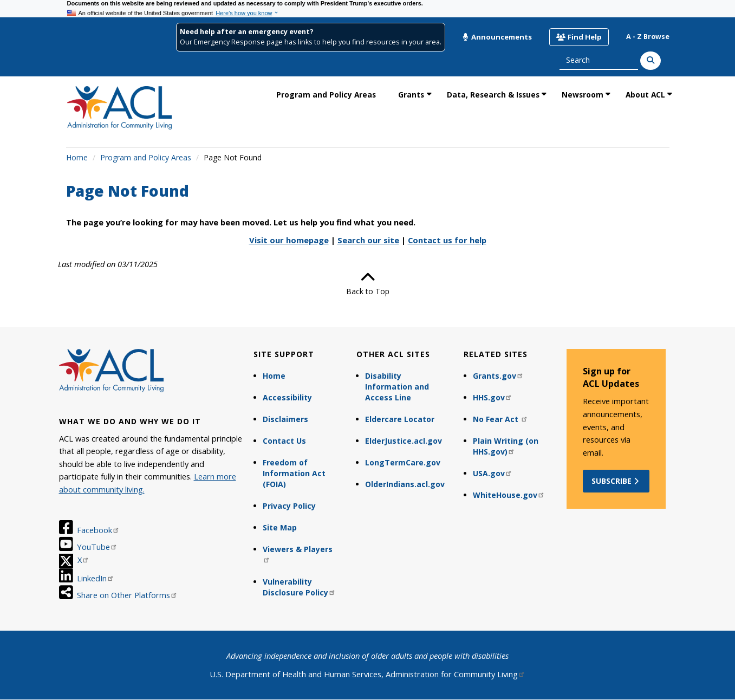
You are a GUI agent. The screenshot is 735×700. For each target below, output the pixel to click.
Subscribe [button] (616, 481)
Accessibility (287, 397)
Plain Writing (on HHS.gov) (506, 446)
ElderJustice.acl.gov (404, 441)
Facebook (98, 530)
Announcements (497, 37)
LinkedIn (96, 578)
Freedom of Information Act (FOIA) (294, 473)
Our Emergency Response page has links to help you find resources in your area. (311, 42)
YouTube (97, 547)
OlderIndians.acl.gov (405, 484)
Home (77, 157)
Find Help (579, 37)
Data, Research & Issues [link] (493, 95)
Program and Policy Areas (146, 157)
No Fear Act (500, 419)
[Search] (651, 61)
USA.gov (493, 473)
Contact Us (284, 441)
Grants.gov (498, 376)
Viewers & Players (298, 553)
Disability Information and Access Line (397, 387)
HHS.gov (493, 397)
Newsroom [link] (583, 95)
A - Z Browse (648, 37)
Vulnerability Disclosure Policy (299, 587)
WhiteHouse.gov (509, 495)
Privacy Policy (289, 506)
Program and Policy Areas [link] (326, 95)
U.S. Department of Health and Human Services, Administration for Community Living (368, 674)
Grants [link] (411, 95)
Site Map (280, 527)
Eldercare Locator (400, 419)
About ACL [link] (645, 95)
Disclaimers (285, 419)
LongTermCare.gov (403, 462)
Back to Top (368, 283)
